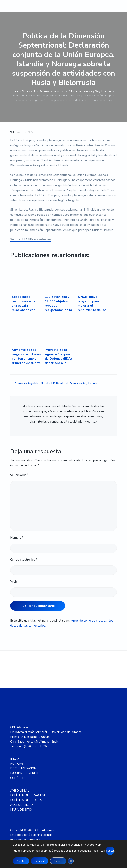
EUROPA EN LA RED (24, 773)
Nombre (17, 538)
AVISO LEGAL (20, 791)
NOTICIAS (17, 764)
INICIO (14, 759)
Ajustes (58, 861)
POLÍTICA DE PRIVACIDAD (29, 795)
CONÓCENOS (19, 778)
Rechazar (40, 861)
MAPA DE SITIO (21, 810)
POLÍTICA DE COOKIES (26, 800)
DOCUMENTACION (23, 768)
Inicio (16, 91)
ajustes (110, 851)
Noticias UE (29, 91)
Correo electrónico (24, 560)
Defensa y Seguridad (52, 91)
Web (14, 582)
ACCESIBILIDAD (21, 805)
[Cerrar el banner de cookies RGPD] (71, 861)
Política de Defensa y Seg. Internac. (90, 91)
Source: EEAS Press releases (31, 239)
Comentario (19, 475)
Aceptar (21, 861)
